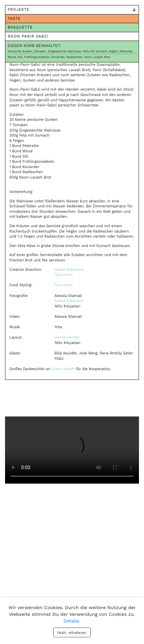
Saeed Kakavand (69, 270)
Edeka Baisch (63, 369)
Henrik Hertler (67, 337)
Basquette (20, 27)
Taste (14, 19)
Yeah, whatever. (72, 633)
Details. (72, 621)
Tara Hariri (63, 275)
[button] (15, 393)
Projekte (19, 10)
